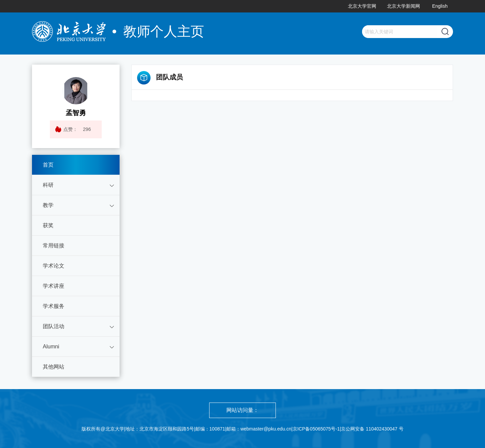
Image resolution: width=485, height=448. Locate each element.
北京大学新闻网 (403, 6)
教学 (48, 205)
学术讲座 (54, 286)
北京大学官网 (362, 6)
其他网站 (54, 367)
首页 (48, 165)
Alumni (51, 347)
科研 (48, 185)
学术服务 (54, 306)
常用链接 (54, 246)
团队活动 (54, 326)
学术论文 (54, 266)
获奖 (48, 225)
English (440, 6)
